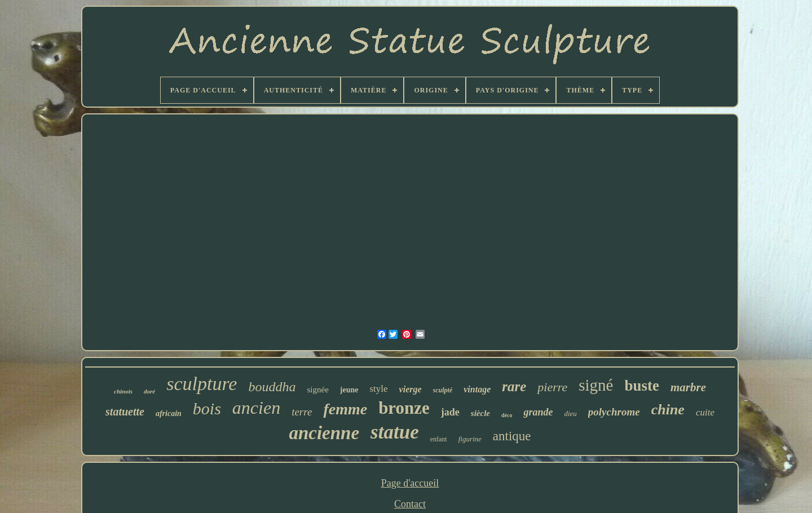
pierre (552, 387)
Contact (410, 504)
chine (668, 410)
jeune (349, 390)
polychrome (614, 412)
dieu (570, 414)
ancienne (324, 433)
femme (345, 409)
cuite (705, 412)
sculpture (202, 384)
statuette (125, 412)
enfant (439, 439)
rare (514, 386)
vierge (411, 389)
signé (596, 385)
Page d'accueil (410, 483)
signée (317, 390)
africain (169, 414)
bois (207, 408)
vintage (477, 389)
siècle (480, 413)
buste (642, 386)
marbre (688, 387)
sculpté (443, 390)
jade (450, 412)
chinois (123, 391)
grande (538, 412)
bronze (404, 408)
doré (149, 391)
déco (507, 415)
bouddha (272, 387)
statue (395, 432)
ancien (256, 408)
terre (302, 412)
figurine (470, 439)
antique (512, 436)
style (378, 389)
